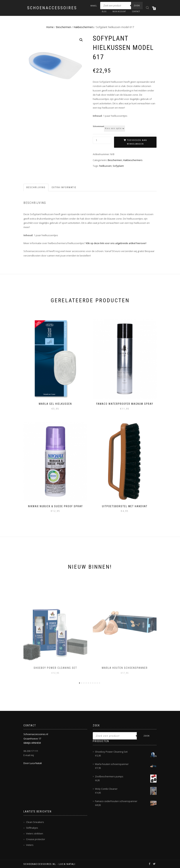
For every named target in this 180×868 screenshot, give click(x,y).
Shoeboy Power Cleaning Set (55, 668)
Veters (30, 845)
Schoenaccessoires (52, 8)
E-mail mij (29, 755)
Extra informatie (64, 187)
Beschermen (64, 27)
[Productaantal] (102, 140)
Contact (136, 12)
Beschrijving (36, 187)
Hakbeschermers (84, 27)
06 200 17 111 (31, 751)
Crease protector (36, 839)
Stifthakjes (32, 828)
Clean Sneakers (35, 822)
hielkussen (105, 166)
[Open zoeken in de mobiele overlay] (121, 6)
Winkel (94, 6)
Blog (104, 12)
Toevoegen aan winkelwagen (137, 142)
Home (50, 27)
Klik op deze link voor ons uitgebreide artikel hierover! (116, 243)
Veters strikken (35, 833)
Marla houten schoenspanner (125, 668)
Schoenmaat (98, 126)
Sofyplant (118, 166)
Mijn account (119, 12)
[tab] (36, 188)
